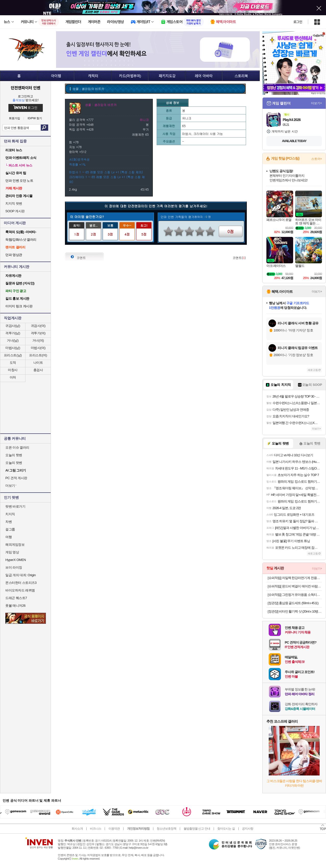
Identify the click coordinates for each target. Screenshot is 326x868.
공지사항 (248, 829)
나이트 (38, 363)
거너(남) (13, 340)
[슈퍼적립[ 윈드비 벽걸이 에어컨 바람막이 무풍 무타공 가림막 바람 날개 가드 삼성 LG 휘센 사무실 (295, 586)
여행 (9, 537)
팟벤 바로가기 (15, 506)
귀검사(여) (38, 326)
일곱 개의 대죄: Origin (21, 575)
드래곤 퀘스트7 (16, 598)
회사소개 (77, 829)
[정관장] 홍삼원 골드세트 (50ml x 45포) (293, 603)
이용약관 (114, 829)
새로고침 (313, 370)
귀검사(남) (13, 326)
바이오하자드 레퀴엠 (20, 590)
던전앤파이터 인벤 (25, 88)
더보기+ (316, 103)
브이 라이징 (14, 567)
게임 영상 (12, 552)
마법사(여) (38, 348)
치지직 (10, 514)
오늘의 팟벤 (14, 463)
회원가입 (15, 118)
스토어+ (317, 159)
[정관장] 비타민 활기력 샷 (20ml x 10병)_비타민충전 (295, 611)
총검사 (38, 370)
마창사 (13, 370)
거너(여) (38, 340)
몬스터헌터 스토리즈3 (21, 583)
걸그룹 (10, 529)
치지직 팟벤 (14, 203)
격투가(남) (13, 333)
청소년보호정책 (166, 829)
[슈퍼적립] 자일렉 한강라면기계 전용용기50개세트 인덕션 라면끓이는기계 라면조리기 (295, 578)
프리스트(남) (13, 355)
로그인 (298, 22)
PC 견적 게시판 (16, 478)
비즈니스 (96, 829)
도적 (13, 363)
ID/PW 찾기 (35, 118)
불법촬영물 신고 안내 (197, 829)
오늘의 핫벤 (14, 455)
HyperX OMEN (16, 560)
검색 (44, 128)
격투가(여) (38, 333)
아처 (13, 377)
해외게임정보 (15, 545)
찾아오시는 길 (226, 829)
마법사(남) (13, 348)
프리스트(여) (38, 355)
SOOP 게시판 (15, 211)
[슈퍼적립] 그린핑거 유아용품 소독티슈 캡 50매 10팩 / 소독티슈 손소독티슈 (295, 595)
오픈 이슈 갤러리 (17, 447)
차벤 (9, 522)
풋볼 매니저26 (15, 606)
